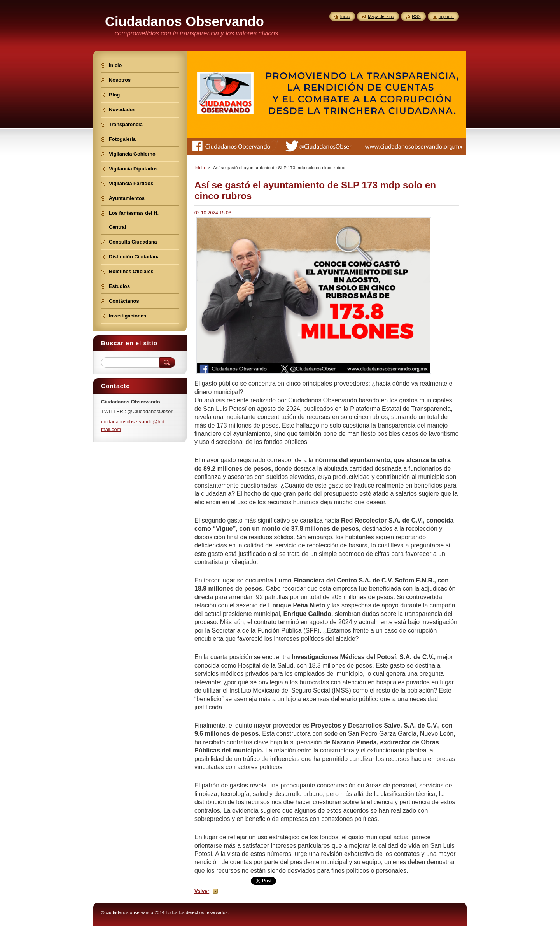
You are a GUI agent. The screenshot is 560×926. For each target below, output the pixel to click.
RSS (416, 16)
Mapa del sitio (381, 16)
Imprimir (446, 16)
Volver (202, 891)
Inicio (200, 168)
